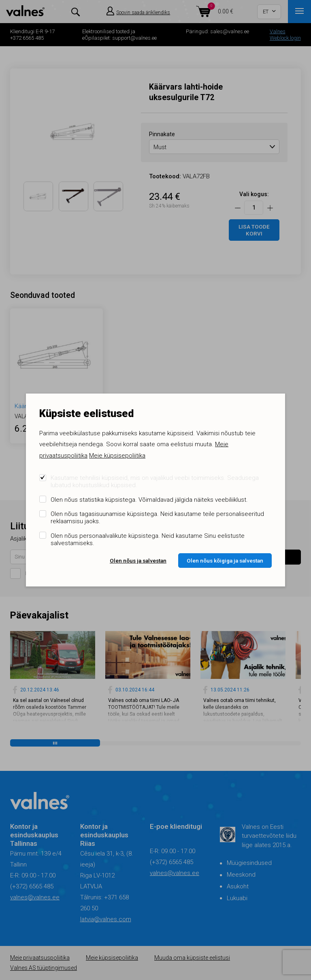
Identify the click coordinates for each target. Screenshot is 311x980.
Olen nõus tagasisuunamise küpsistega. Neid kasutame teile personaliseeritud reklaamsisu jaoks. (157, 518)
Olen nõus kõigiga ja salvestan (225, 561)
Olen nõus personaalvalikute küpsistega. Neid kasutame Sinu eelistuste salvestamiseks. (148, 539)
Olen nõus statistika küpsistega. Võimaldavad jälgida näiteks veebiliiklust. (149, 500)
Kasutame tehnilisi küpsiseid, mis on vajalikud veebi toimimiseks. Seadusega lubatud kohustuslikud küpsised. (155, 481)
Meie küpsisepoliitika (117, 456)
